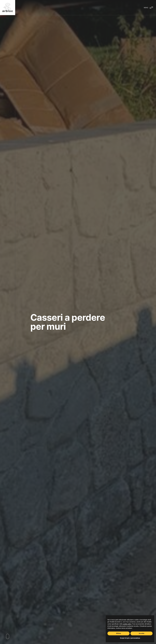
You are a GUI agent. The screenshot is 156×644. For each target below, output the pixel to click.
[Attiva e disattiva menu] (148, 8)
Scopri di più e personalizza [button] (130, 638)
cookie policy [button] (127, 624)
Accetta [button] (142, 633)
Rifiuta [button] (119, 633)
